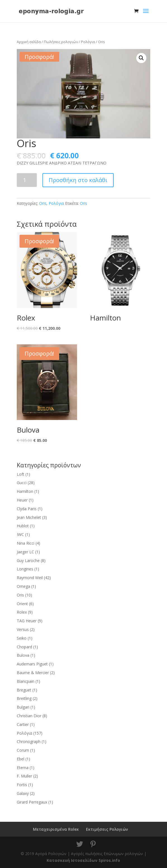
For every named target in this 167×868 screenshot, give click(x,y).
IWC (20, 534)
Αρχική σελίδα (29, 42)
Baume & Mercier (33, 673)
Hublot (23, 526)
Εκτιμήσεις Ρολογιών (107, 829)
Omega (23, 586)
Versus (23, 629)
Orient (22, 604)
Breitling (24, 698)
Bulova (23, 655)
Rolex (22, 612)
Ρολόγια (88, 42)
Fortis (22, 785)
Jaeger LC (25, 552)
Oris (43, 203)
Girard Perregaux (32, 802)
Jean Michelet (29, 517)
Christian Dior (29, 716)
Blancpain (26, 681)
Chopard (24, 647)
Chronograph (29, 741)
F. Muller (24, 776)
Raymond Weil (30, 578)
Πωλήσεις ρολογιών (61, 42)
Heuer (22, 500)
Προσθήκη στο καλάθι (78, 180)
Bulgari (23, 707)
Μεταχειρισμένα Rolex (56, 829)
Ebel (21, 759)
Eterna (23, 768)
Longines (25, 569)
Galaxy (23, 793)
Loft (21, 474)
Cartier (23, 724)
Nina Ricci (26, 543)
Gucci (22, 483)
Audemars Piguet (32, 664)
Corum (23, 750)
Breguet (24, 690)
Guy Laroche (28, 561)
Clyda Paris (27, 509)
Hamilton (25, 491)
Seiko (22, 638)
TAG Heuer (27, 621)
